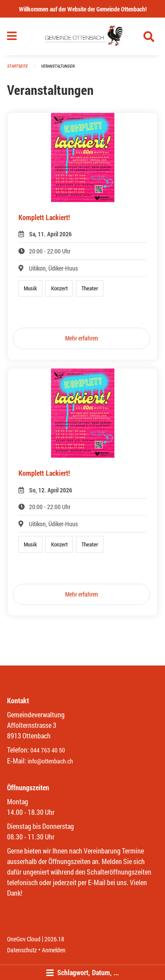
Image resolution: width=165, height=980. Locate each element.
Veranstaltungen (58, 66)
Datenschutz (22, 950)
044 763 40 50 (48, 750)
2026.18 (54, 939)
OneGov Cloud (24, 939)
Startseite (17, 66)
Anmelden (54, 950)
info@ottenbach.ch (50, 761)
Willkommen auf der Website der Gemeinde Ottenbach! (83, 9)
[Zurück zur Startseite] (82, 36)
